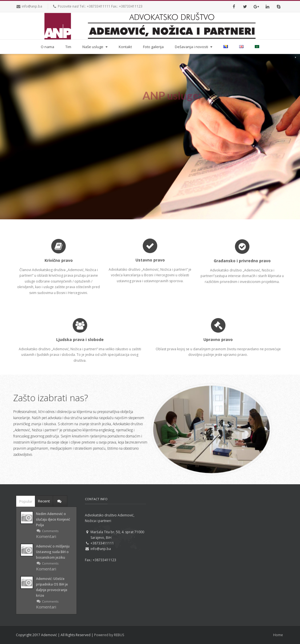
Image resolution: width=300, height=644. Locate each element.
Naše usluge (96, 47)
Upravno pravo (221, 339)
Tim (68, 47)
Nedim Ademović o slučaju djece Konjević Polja (53, 519)
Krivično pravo (57, 260)
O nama (47, 47)
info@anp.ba (32, 6)
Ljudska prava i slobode (83, 339)
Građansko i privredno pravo (242, 260)
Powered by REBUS (109, 635)
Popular (26, 501)
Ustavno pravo (150, 261)
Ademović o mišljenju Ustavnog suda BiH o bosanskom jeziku (53, 552)
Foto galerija (153, 47)
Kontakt (125, 47)
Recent (44, 501)
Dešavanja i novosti (194, 47)
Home (278, 635)
